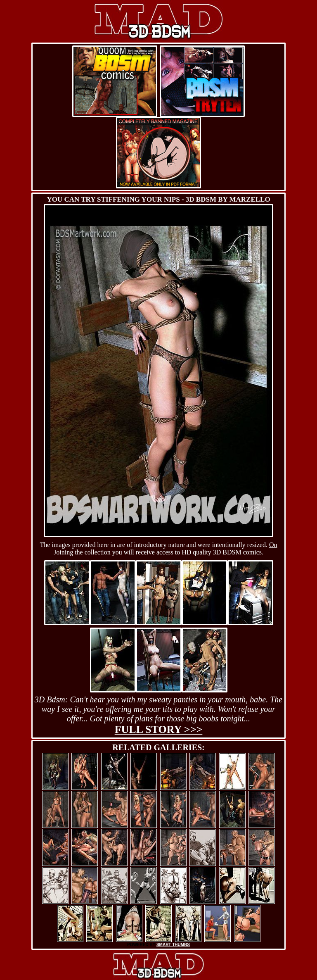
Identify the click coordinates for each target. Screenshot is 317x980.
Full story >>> (159, 729)
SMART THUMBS (173, 945)
